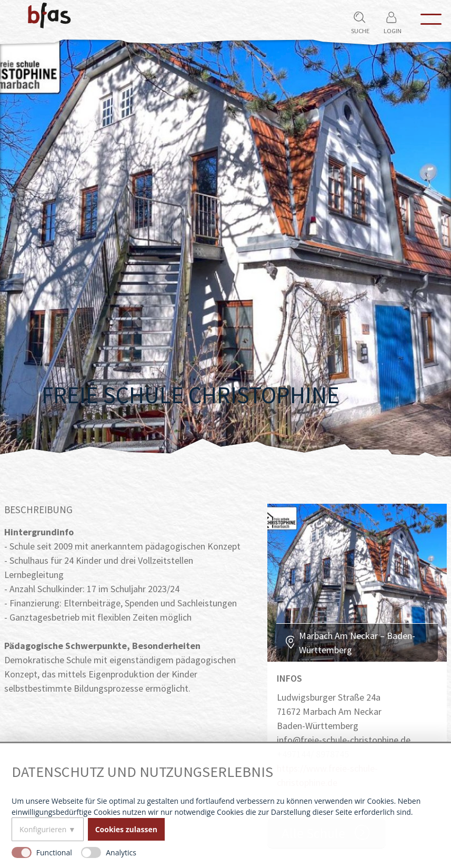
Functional (54, 852)
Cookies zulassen (126, 829)
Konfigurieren (43, 829)
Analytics (121, 852)
